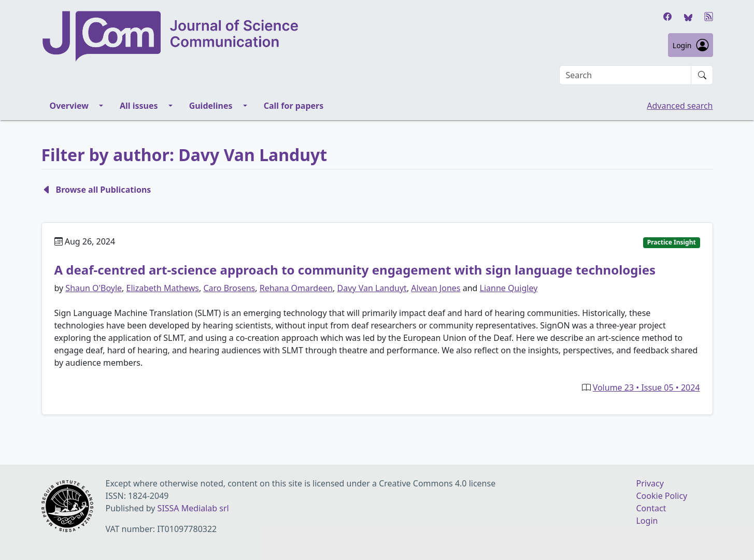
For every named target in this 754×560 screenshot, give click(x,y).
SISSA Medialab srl (193, 508)
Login (691, 45)
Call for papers (294, 106)
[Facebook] (667, 17)
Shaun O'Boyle (94, 288)
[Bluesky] (688, 17)
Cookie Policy (661, 496)
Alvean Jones (436, 288)
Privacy (650, 483)
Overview (69, 106)
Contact (651, 508)
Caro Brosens (229, 288)
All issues (139, 106)
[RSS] (709, 17)
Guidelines (211, 106)
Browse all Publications (96, 190)
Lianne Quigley (509, 288)
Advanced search (680, 106)
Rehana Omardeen (296, 288)
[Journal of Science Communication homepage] (300, 36)
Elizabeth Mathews (163, 288)
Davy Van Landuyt (372, 288)
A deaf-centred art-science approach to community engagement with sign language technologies (355, 270)
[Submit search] (702, 75)
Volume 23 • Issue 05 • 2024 (646, 387)
